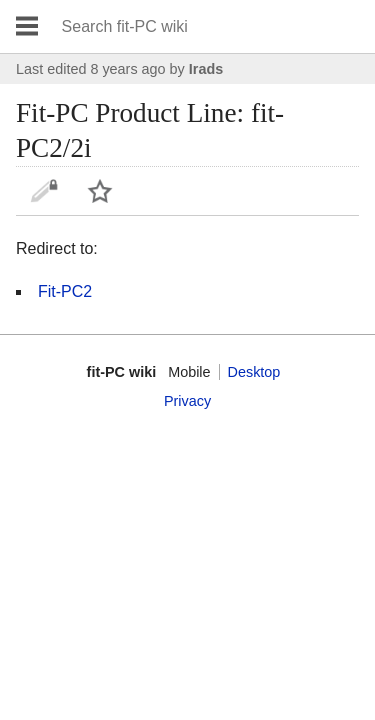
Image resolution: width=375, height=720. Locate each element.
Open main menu (27, 26)
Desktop (254, 372)
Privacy (187, 401)
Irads (206, 69)
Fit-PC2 (65, 291)
